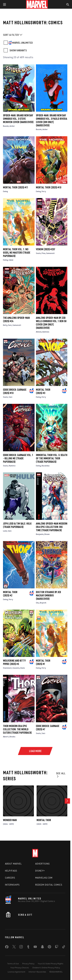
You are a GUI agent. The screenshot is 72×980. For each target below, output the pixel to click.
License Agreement (16, 972)
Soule (38, 253)
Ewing (5, 191)
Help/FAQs (11, 871)
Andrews (46, 332)
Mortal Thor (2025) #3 (43, 391)
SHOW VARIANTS (18, 50)
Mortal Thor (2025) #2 (10, 594)
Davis (23, 668)
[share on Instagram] (21, 947)
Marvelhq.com (44, 878)
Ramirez (12, 466)
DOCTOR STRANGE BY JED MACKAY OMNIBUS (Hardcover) (48, 595)
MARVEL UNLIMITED (22, 43)
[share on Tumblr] (28, 947)
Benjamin (40, 534)
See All (61, 775)
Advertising (43, 864)
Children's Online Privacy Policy (46, 968)
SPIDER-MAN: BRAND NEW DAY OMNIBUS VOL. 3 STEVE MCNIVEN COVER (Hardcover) (18, 119)
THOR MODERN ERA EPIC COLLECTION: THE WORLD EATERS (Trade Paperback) (17, 729)
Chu (37, 603)
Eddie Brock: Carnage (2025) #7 (48, 728)
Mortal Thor (44, 820)
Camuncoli (50, 253)
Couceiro (16, 668)
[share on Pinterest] (49, 947)
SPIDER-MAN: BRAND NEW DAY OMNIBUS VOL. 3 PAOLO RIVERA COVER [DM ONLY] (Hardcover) (52, 120)
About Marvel (13, 864)
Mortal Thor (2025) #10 (49, 187)
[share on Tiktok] (64, 947)
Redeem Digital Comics (49, 885)
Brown (47, 534)
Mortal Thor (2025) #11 (16, 187)
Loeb (5, 531)
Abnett (6, 737)
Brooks (12, 737)
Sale (10, 531)
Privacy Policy (28, 964)
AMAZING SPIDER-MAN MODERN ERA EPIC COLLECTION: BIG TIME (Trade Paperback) (52, 527)
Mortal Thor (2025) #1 (43, 662)
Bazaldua (46, 466)
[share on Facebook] (7, 948)
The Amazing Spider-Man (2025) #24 (16, 319)
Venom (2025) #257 (46, 249)
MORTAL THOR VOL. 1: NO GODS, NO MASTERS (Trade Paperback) (17, 253)
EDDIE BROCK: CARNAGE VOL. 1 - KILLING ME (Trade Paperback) (18, 458)
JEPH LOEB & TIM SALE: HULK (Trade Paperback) (17, 525)
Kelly (5, 325)
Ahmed (39, 332)
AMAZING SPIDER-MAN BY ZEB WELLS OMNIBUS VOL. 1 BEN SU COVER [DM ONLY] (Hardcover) (51, 323)
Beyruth (43, 603)
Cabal (11, 260)
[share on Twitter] (14, 947)
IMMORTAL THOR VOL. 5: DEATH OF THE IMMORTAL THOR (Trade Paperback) (52, 458)
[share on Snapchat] (42, 947)
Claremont (7, 668)
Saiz (10, 325)
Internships (12, 885)
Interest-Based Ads (37, 972)
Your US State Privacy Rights (51, 964)
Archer (12, 126)
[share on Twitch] (57, 947)
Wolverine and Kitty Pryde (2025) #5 (14, 662)
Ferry (44, 191)
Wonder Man (10, 820)
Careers (10, 878)
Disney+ (40, 871)
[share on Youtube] (35, 947)
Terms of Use (13, 964)
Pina (43, 253)
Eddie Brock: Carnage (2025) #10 (15, 391)
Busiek (6, 126)
